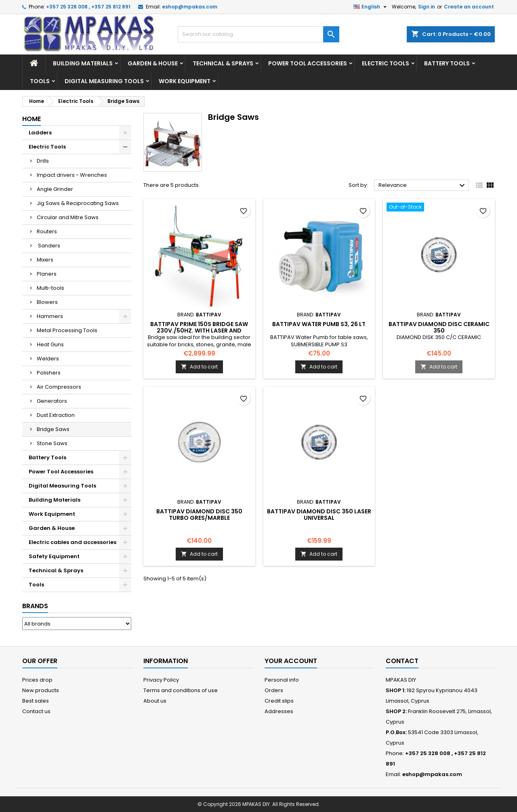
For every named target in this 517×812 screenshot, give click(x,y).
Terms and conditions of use (181, 690)
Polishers (49, 373)
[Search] (258, 34)
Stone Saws (52, 443)
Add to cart (199, 367)
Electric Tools (386, 63)
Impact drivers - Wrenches (72, 175)
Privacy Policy (161, 680)
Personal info (282, 680)
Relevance (423, 186)
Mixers (45, 260)
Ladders (40, 133)
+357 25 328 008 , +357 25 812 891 (88, 7)
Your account (291, 661)
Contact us (36, 711)
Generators (52, 401)
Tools (40, 81)
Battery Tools (447, 63)
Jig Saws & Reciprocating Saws (78, 203)
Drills (43, 161)
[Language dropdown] (371, 7)
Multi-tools (50, 288)
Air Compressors (59, 387)
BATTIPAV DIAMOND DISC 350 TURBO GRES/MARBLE (199, 515)
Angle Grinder (55, 189)
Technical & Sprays (223, 63)
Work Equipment (185, 81)
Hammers (50, 316)
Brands (35, 606)
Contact (402, 661)
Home (32, 119)
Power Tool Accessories (308, 63)
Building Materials (83, 63)
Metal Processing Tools (67, 330)
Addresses (279, 711)
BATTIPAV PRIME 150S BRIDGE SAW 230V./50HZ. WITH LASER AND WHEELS (199, 331)
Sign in (427, 7)
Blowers (47, 302)
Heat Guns (50, 344)
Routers (47, 231)
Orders (274, 690)
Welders (48, 359)
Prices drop (37, 680)
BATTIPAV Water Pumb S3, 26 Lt (319, 324)
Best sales (36, 701)
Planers (47, 274)
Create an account (469, 7)
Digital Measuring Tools (104, 81)
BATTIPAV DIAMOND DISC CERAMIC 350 (439, 327)
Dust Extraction (56, 415)
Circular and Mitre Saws (68, 217)
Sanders (48, 246)
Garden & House (153, 63)
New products (41, 690)
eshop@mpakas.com (190, 7)
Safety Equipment (54, 556)
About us (155, 701)
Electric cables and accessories (73, 542)
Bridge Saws (53, 429)
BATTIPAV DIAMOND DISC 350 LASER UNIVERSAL (319, 515)
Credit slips (279, 701)
